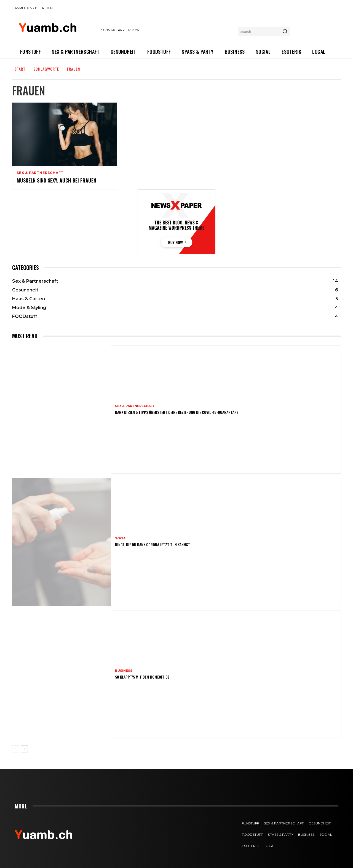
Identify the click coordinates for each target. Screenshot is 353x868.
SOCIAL (121, 538)
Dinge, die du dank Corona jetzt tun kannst (153, 544)
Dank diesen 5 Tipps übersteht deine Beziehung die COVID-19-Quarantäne (177, 412)
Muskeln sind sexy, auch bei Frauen (56, 180)
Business (124, 671)
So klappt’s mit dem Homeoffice (142, 677)
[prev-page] (16, 749)
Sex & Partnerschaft (40, 173)
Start (20, 69)
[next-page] (24, 749)
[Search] (285, 32)
